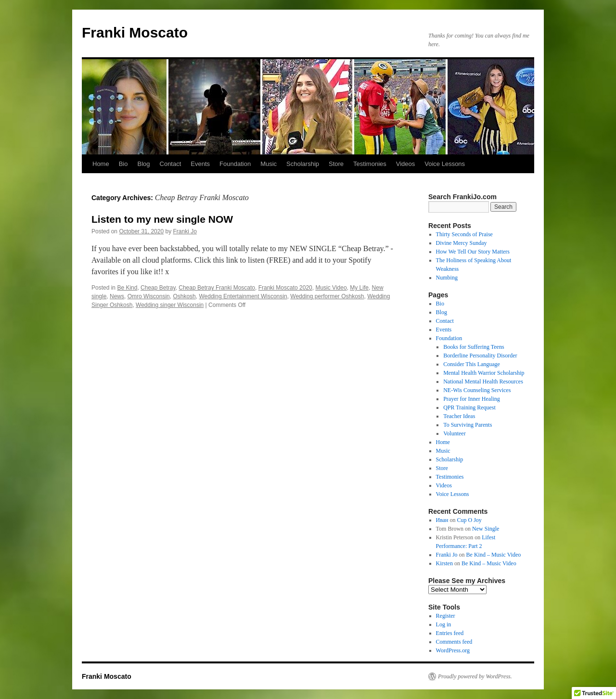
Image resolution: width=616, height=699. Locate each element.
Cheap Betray (158, 288)
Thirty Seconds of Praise (464, 234)
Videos (406, 164)
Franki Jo (185, 231)
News (117, 296)
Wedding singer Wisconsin (170, 305)
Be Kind (127, 288)
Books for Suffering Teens (474, 347)
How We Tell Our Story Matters (473, 252)
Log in (444, 624)
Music (269, 164)
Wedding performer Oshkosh (327, 296)
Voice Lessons (445, 164)
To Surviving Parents (468, 425)
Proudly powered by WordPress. (475, 676)
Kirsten (444, 563)
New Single (486, 529)
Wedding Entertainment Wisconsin (243, 296)
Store (336, 164)
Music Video (331, 288)
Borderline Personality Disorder (480, 356)
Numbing (447, 278)
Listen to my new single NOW (162, 219)
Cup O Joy (469, 520)
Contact (171, 164)
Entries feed (450, 633)
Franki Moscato (135, 32)
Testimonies (370, 164)
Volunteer (454, 433)
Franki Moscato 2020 (285, 288)
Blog (143, 164)
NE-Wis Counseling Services (477, 390)
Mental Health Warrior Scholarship (484, 373)
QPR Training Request (469, 407)
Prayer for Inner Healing (472, 399)
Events (200, 164)
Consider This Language (472, 364)
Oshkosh (184, 296)
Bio (123, 164)
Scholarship (303, 164)
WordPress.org (453, 650)
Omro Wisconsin (149, 296)
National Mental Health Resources (483, 381)
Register (446, 616)
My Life (359, 288)
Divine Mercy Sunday (462, 243)
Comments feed (454, 642)
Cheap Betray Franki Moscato (217, 288)
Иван (442, 520)
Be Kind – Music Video (494, 555)
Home (101, 164)
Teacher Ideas (459, 416)
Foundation (235, 164)
